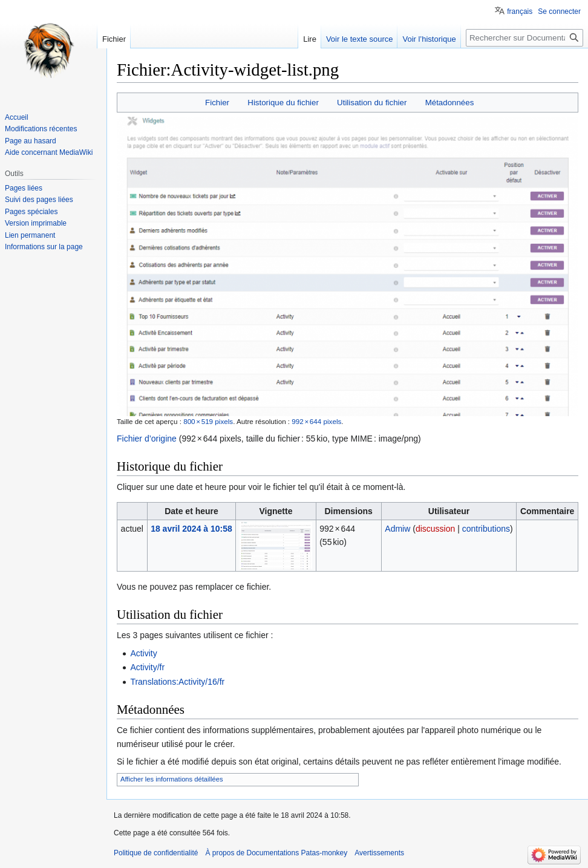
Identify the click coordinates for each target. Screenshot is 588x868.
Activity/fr (147, 667)
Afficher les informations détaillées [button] (172, 779)
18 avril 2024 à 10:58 (191, 529)
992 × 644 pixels (316, 421)
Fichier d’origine (147, 439)
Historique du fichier (283, 103)
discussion (435, 529)
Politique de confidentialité (156, 853)
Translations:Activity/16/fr (177, 682)
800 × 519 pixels (208, 421)
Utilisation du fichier (372, 103)
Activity (143, 653)
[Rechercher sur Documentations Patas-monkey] (524, 38)
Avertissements (379, 853)
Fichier (217, 103)
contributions (486, 529)
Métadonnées (450, 103)
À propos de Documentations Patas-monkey (276, 853)
